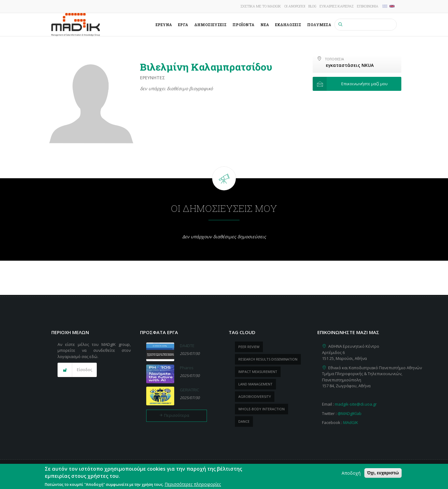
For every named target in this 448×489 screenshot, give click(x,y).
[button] (357, 84)
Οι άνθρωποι (295, 6)
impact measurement (258, 372)
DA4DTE (187, 346)
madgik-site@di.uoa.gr (356, 404)
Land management (255, 384)
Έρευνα (164, 25)
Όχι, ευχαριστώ (383, 475)
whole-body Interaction (261, 409)
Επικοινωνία (368, 6)
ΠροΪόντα (243, 25)
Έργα (183, 25)
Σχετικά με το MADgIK (261, 6)
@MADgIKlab (350, 413)
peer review (249, 347)
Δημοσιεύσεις (210, 25)
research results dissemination (268, 359)
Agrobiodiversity (255, 396)
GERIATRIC (189, 390)
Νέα (265, 25)
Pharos (187, 368)
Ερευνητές (152, 78)
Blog (312, 6)
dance (244, 421)
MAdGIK (351, 422)
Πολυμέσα (319, 25)
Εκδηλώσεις (288, 25)
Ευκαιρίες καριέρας (336, 6)
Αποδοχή (351, 475)
